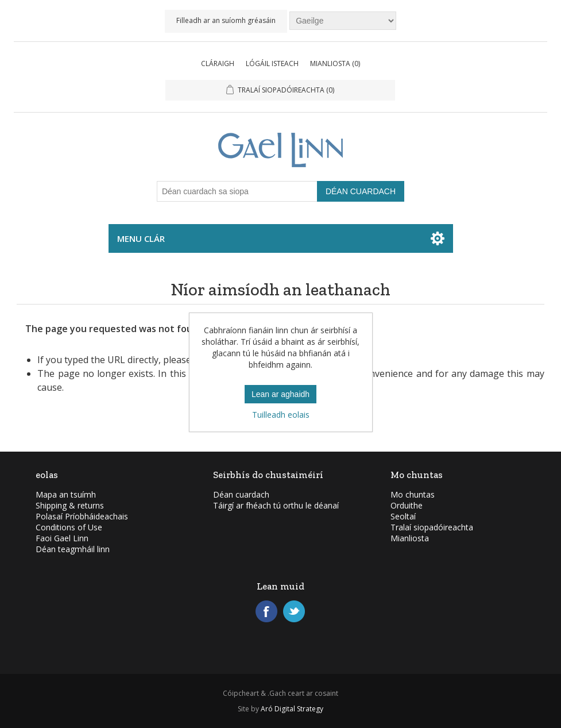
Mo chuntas (413, 494)
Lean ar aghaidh (280, 394)
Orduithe (407, 505)
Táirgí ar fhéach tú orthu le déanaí (276, 505)
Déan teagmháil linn (73, 549)
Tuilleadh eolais (281, 415)
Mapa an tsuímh (66, 494)
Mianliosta (410, 538)
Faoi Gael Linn (62, 538)
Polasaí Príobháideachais (82, 516)
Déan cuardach (241, 494)
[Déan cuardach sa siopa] (237, 191)
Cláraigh (218, 63)
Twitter (294, 611)
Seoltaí (403, 516)
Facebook (266, 611)
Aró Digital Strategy (292, 709)
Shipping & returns (70, 505)
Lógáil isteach (272, 63)
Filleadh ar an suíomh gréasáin (226, 20)
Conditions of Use (69, 527)
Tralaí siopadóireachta (432, 527)
